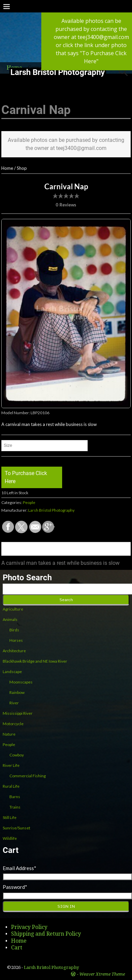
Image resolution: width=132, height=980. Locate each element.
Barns (15, 797)
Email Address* (19, 868)
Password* (15, 887)
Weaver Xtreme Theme (102, 974)
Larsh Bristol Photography (58, 72)
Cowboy (17, 755)
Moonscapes (21, 682)
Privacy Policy (29, 927)
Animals (10, 619)
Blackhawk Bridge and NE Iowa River (35, 661)
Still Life (10, 817)
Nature (9, 734)
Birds (14, 630)
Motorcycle (13, 724)
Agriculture (13, 609)
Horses (16, 640)
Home (7, 168)
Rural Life (11, 786)
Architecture (14, 651)
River (14, 703)
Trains (15, 807)
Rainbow (17, 692)
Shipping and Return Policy (46, 934)
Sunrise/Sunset (16, 828)
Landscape (12, 672)
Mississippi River (18, 713)
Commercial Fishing (28, 776)
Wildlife (10, 838)
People (29, 502)
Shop (22, 168)
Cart (17, 948)
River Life (11, 765)
